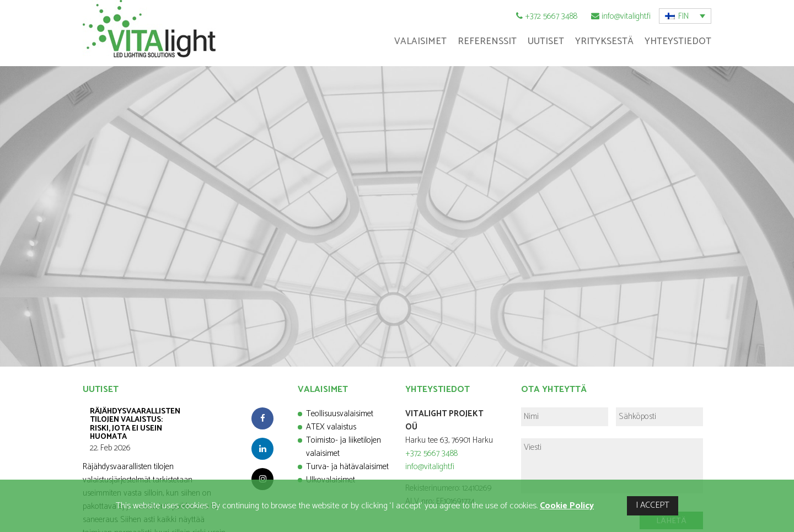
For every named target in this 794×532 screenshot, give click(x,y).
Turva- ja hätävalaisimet (347, 467)
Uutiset (546, 41)
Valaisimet (420, 41)
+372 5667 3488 (551, 16)
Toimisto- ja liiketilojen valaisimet (344, 447)
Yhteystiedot (678, 41)
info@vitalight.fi (626, 16)
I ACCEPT (653, 505)
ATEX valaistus (331, 427)
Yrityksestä (604, 41)
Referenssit (487, 41)
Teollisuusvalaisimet (340, 414)
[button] (685, 16)
